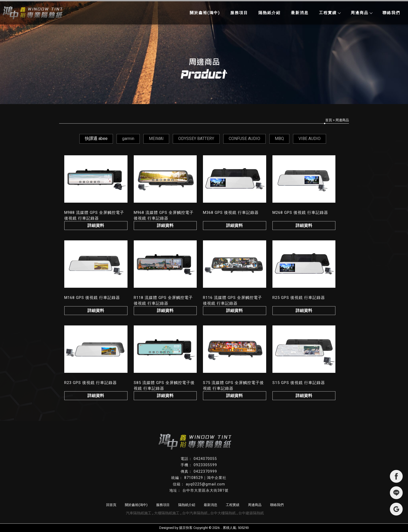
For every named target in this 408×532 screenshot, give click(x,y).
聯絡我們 (391, 13)
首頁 (329, 120)
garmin (128, 139)
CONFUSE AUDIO (244, 139)
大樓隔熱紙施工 (167, 513)
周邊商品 (361, 13)
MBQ (279, 139)
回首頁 (111, 505)
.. (221, 528)
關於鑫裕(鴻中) (205, 13)
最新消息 (300, 13)
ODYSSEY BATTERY (196, 139)
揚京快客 (186, 528)
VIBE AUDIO (310, 139)
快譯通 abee (96, 139)
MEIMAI (156, 139)
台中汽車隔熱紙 (195, 513)
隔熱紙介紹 (269, 13)
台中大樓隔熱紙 (223, 513)
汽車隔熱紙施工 (139, 513)
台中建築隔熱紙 (251, 513)
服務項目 (239, 13)
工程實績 (330, 13)
